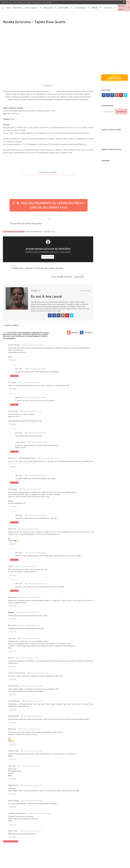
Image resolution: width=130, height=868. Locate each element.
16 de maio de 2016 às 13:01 (34, 692)
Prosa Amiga (12, 481)
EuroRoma (53, 91)
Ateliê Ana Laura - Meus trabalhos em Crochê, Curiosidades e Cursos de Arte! (27, 2)
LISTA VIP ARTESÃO (48, 257)
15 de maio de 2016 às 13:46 (39, 664)
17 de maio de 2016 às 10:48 (33, 742)
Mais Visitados (63, 8)
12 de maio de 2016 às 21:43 (49, 450)
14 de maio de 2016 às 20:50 (37, 467)
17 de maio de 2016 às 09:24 (30, 720)
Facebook (88, 324)
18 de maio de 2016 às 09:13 (31, 822)
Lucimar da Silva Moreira (17, 664)
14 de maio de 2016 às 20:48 (37, 360)
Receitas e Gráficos (34, 232)
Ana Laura (19, 360)
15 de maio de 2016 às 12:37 (28, 649)
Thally (10, 558)
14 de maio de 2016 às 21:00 (37, 507)
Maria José (12, 617)
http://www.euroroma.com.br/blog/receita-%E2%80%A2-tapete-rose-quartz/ (48, 175)
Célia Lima (12, 630)
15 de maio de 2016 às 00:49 (29, 630)
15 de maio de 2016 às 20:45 (33, 677)
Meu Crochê (48, 8)
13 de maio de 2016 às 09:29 (30, 520)
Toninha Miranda (14, 692)
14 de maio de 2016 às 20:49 (37, 424)
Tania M (11, 649)
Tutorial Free (18, 8)
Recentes (95, 8)
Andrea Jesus (13, 822)
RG (54, 232)
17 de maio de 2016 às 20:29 (30, 757)
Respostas (15, 356)
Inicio (8, 8)
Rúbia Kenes (12, 589)
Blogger (75, 324)
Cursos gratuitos (114, 78)
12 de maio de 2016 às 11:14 (31, 374)
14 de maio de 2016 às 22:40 (28, 604)
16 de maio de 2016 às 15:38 (33, 708)
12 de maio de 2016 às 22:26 (31, 481)
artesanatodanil (14, 707)
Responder (13, 351)
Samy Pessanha (14, 792)
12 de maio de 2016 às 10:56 (34, 336)
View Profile (86, 282)
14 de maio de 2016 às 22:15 (31, 589)
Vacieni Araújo (13, 403)
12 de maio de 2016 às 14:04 (32, 403)
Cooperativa (108, 8)
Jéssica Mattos (13, 677)
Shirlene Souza (13, 742)
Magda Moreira (13, 777)
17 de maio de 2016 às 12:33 (39, 434)
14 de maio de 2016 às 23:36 (30, 617)
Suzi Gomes (12, 374)
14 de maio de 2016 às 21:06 (37, 544)
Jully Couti (12, 757)
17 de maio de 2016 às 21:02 (33, 777)
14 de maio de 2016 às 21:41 (37, 575)
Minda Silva (12, 520)
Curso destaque (80, 8)
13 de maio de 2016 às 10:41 (27, 558)
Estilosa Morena (14, 336)
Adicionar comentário (11, 833)
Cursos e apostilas (31, 8)
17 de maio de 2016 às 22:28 (33, 792)
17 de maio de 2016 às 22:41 (41, 805)
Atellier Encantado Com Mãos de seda (22, 455)
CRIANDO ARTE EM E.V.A (18, 805)
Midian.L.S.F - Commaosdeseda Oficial (22, 450)
